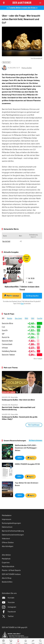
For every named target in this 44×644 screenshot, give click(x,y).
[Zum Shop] (11, 641)
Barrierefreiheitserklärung (13, 531)
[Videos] (4, 641)
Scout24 (5, 330)
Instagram (9, 607)
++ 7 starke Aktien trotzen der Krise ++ (22, 7)
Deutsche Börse (7, 323)
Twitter (8, 616)
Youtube (8, 602)
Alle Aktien (6, 555)
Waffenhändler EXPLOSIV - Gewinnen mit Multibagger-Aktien (26, 448)
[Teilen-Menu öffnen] (33, 641)
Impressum (7, 519)
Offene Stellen (8, 542)
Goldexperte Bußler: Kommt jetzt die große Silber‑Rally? (20, 418)
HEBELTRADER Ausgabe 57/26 (27, 464)
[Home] (26, 641)
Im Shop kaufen (32, 296)
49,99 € (20, 458)
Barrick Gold (6, 62)
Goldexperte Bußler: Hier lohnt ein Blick (18, 400)
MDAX (26, 318)
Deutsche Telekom (8, 355)
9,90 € (19, 476)
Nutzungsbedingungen (11, 523)
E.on (3, 327)
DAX (3, 318)
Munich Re (6, 337)
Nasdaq (10, 318)
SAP (3, 334)
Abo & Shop (7, 578)
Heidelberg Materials (9, 351)
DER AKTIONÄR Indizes (11, 574)
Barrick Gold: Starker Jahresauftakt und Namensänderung (18, 408)
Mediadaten (7, 515)
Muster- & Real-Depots (11, 570)
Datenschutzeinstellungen (13, 535)
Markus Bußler (27, 68)
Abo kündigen (8, 546)
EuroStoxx (40, 318)
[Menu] (41, 3)
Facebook (9, 612)
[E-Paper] (18, 641)
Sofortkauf (12, 296)
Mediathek (6, 559)
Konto (22, 303)
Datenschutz (7, 527)
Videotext (6, 538)
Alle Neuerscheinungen (35, 440)
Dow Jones (18, 318)
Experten (6, 562)
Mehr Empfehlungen (34, 425)
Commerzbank (7, 344)
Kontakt (8, 598)
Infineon (5, 348)
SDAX (33, 318)
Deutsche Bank (7, 341)
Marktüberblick (8, 566)
